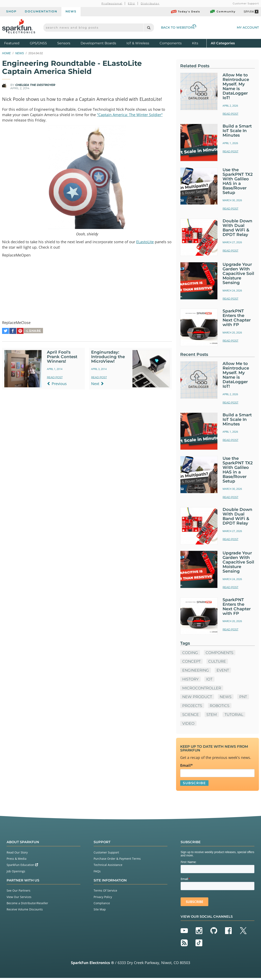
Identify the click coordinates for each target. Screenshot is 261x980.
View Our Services (19, 899)
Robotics (220, 707)
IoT (210, 680)
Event (224, 672)
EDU (132, 3)
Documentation (41, 11)
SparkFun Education (22, 867)
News (71, 11)
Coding (190, 654)
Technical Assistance (108, 867)
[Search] (149, 28)
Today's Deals (185, 12)
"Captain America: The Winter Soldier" (130, 115)
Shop (11, 11)
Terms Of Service (105, 893)
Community (223, 12)
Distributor (150, 3)
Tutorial (234, 716)
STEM (212, 716)
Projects (192, 707)
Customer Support (246, 3)
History (191, 680)
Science (191, 716)
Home (6, 53)
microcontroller (202, 689)
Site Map (100, 911)
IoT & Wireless (138, 43)
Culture (218, 663)
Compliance (102, 905)
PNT (244, 698)
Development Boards (98, 43)
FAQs (97, 873)
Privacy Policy (103, 899)
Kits (195, 43)
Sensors (64, 43)
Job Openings (16, 873)
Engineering (196, 672)
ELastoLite (145, 242)
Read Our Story (17, 854)
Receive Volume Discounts (25, 911)
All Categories (223, 43)
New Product (197, 698)
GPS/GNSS (38, 43)
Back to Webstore (179, 27)
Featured (16, 43)
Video (188, 725)
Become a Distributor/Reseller (27, 905)
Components (171, 43)
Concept (192, 663)
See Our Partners (18, 893)
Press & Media (17, 861)
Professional (112, 3)
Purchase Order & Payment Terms (117, 861)
